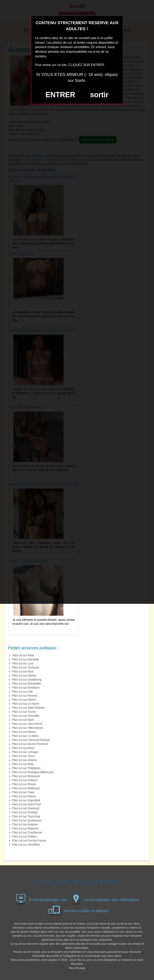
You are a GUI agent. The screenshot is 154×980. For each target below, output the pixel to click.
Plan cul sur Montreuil (26, 808)
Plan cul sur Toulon (24, 712)
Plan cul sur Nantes (24, 675)
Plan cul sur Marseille (26, 659)
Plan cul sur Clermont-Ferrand (31, 740)
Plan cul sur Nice (23, 671)
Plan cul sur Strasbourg (27, 679)
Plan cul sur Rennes (25, 696)
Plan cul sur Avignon (25, 824)
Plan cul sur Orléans (25, 780)
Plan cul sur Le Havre (26, 704)
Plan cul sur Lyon (23, 663)
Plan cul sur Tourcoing (26, 816)
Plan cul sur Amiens (25, 760)
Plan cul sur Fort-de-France (29, 841)
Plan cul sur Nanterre (25, 828)
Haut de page (77, 968)
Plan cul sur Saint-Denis (27, 724)
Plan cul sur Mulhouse (26, 788)
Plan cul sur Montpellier (27, 684)
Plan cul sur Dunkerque (27, 820)
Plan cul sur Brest (23, 748)
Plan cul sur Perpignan (26, 768)
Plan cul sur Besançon (26, 776)
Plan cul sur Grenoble (26, 716)
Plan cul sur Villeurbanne (28, 728)
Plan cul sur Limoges (25, 752)
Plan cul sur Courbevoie (27, 832)
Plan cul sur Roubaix (25, 812)
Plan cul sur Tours (23, 756)
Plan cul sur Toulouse (26, 667)
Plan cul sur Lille (22, 692)
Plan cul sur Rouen (24, 784)
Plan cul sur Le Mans (25, 736)
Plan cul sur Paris (23, 655)
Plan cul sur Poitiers (25, 836)
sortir (99, 95)
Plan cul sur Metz (23, 764)
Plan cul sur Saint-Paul (26, 804)
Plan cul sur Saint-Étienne (28, 708)
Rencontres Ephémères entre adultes (34, 960)
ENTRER (60, 95)
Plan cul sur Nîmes (24, 732)
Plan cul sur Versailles (26, 845)
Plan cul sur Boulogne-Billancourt (33, 772)
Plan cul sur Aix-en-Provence (30, 744)
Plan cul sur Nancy (24, 796)
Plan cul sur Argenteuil (26, 800)
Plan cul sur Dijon (23, 720)
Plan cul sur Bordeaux (26, 688)
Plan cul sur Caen (23, 792)
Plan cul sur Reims (24, 700)
